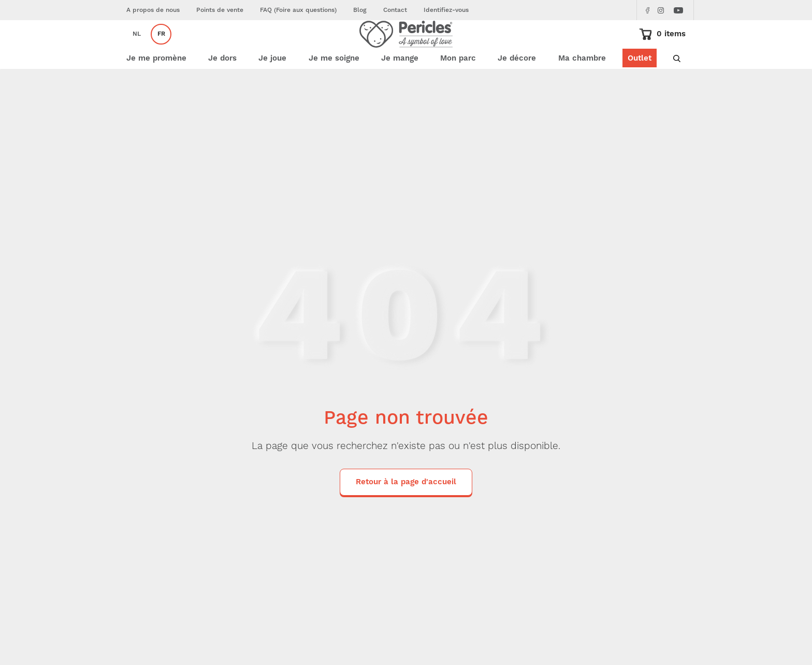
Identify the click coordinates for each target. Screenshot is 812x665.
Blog (360, 10)
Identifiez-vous (446, 10)
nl (137, 49)
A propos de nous (153, 10)
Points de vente (220, 10)
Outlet (640, 89)
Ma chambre (582, 89)
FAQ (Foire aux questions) (298, 10)
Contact (395, 10)
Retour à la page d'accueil (406, 512)
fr (161, 49)
